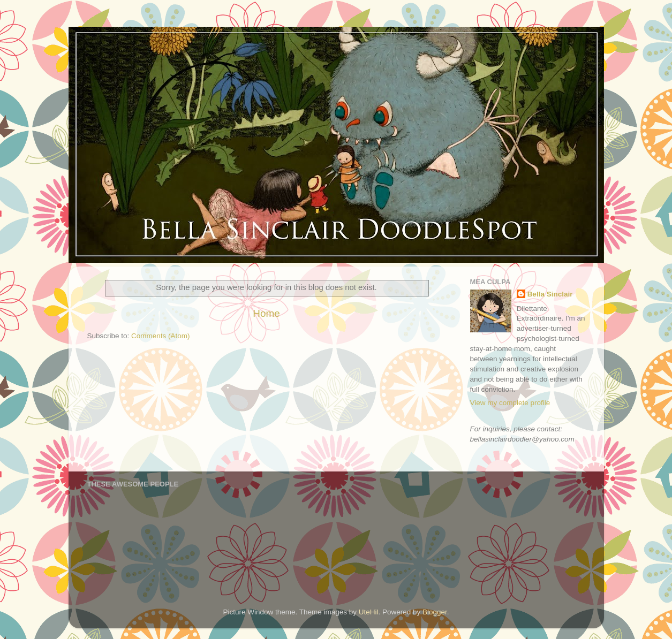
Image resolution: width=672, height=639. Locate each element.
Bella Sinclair (550, 294)
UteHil (369, 612)
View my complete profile (510, 403)
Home (266, 313)
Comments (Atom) (161, 336)
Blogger (435, 612)
